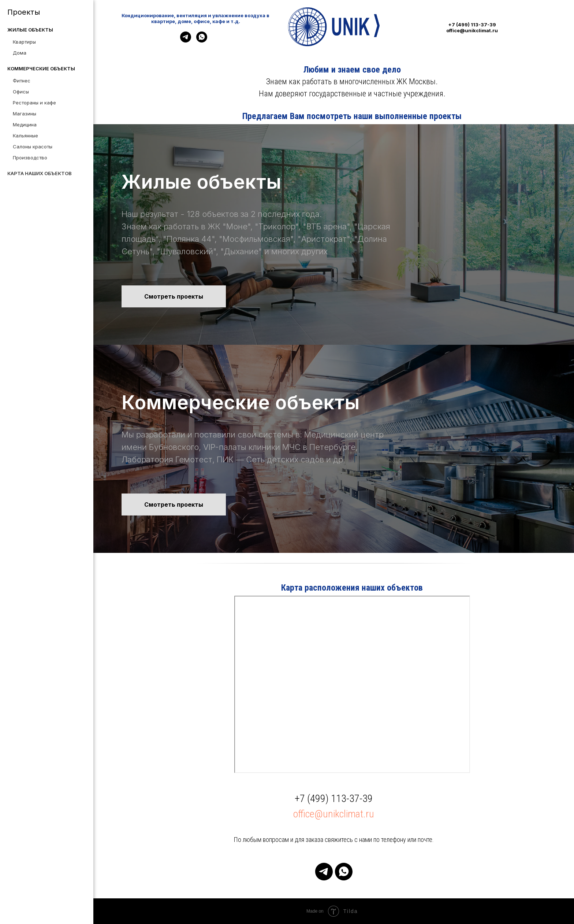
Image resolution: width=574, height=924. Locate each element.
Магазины (25, 114)
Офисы (21, 92)
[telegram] (186, 40)
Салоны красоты (33, 147)
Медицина (25, 125)
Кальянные (25, 136)
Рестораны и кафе (34, 103)
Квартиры (24, 42)
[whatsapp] (202, 40)
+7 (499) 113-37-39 (334, 799)
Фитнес (22, 81)
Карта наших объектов (40, 173)
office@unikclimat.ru (334, 814)
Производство (30, 158)
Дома (20, 53)
